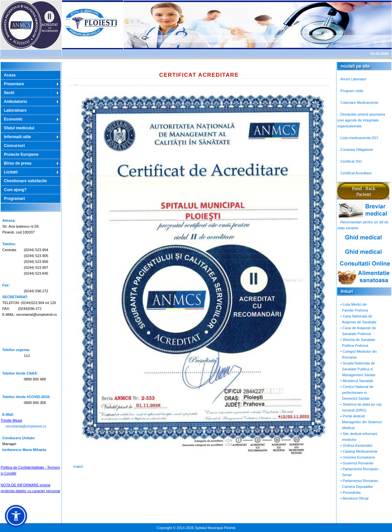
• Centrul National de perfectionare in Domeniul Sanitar (355, 393)
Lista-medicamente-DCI (359, 138)
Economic (13, 119)
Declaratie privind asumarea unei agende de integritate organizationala (361, 120)
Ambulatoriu (16, 102)
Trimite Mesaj (11, 420)
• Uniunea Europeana (358, 457)
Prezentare (14, 84)
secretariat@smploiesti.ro (26, 426)
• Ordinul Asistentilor (357, 445)
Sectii (9, 93)
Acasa (10, 75)
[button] (16, 516)
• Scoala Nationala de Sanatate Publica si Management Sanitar (356, 369)
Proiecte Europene (21, 154)
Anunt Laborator (353, 79)
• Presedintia (351, 492)
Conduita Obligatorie (357, 150)
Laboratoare (15, 110)
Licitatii (11, 172)
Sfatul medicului (19, 128)
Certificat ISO (351, 161)
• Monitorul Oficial (354, 498)
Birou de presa (18, 163)
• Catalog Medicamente (359, 451)
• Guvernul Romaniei (357, 463)
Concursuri (14, 146)
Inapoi (78, 466)
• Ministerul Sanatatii (357, 381)
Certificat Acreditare (356, 173)
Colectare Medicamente (359, 103)
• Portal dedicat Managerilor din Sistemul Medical (359, 422)
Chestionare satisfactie (25, 181)
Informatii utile (17, 137)
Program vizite (352, 91)
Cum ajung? (15, 190)
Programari (14, 199)
